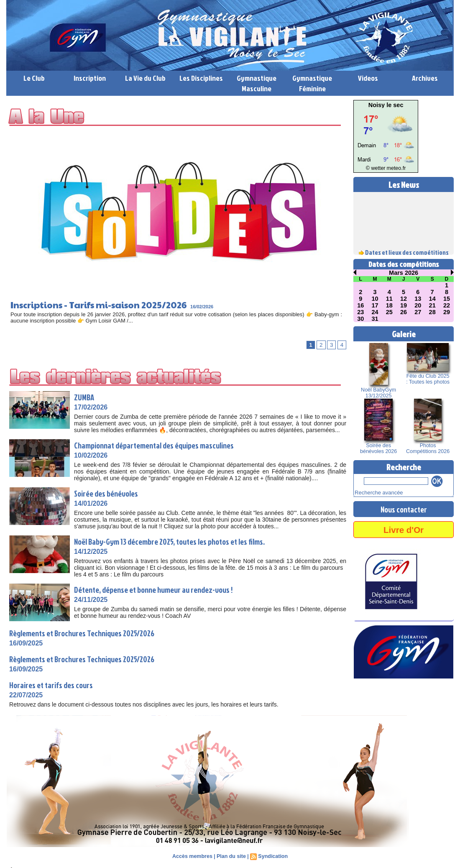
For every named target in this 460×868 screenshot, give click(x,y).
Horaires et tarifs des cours (54, 685)
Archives (425, 78)
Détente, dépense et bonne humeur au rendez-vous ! (161, 589)
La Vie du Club (145, 78)
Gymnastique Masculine (257, 83)
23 (360, 312)
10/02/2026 (91, 455)
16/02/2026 (226, 307)
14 (432, 299)
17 (375, 305)
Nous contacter (404, 508)
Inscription (90, 78)
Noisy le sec (386, 105)
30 (360, 319)
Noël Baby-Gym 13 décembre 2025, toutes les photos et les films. (178, 541)
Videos (368, 78)
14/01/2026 (91, 503)
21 (432, 305)
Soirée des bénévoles (109, 493)
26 (404, 312)
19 (404, 305)
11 (389, 299)
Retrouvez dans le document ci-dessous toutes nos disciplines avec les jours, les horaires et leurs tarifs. (145, 704)
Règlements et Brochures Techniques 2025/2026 (88, 633)
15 (447, 299)
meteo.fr (394, 168)
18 (389, 305)
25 (389, 312)
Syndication (272, 856)
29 (447, 312)
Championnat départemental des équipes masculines (162, 445)
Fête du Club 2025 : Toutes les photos (428, 379)
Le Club (34, 78)
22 (447, 305)
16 (360, 305)
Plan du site (231, 856)
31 (375, 319)
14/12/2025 (91, 552)
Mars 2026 (404, 273)
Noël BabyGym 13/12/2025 (379, 393)
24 (375, 312)
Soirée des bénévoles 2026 (379, 448)
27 (418, 312)
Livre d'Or (404, 528)
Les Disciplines (201, 78)
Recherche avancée (375, 492)
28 (432, 312)
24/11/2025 (91, 600)
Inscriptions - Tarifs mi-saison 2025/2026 (111, 304)
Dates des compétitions (404, 264)
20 (418, 305)
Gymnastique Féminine (312, 83)
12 (404, 299)
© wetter (377, 168)
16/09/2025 (26, 643)
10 (375, 299)
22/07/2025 (26, 695)
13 (418, 299)
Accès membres (194, 856)
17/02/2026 (91, 407)
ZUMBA (85, 397)
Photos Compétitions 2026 (428, 448)
